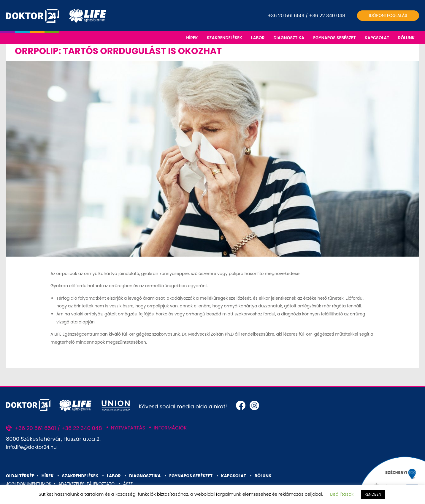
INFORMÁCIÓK (175, 432)
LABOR (258, 38)
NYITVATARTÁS (130, 432)
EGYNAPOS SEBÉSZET (334, 38)
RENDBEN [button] (373, 494)
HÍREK (192, 38)
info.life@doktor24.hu (34, 451)
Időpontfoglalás (388, 15)
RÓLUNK (406, 38)
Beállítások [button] (342, 494)
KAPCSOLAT (377, 38)
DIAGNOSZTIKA (289, 38)
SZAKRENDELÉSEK (225, 38)
